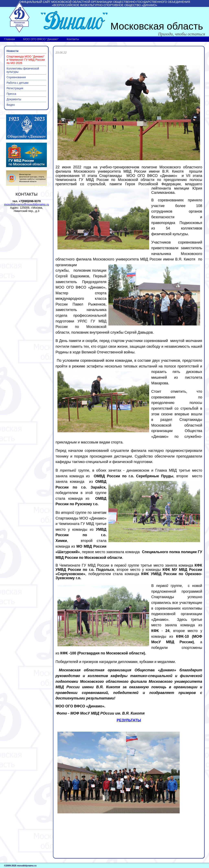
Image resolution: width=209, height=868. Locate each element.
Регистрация (15, 88)
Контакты (73, 39)
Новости (13, 51)
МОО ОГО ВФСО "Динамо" (41, 39)
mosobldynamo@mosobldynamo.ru (26, 204)
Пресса (11, 94)
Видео (11, 105)
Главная (9, 39)
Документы (14, 99)
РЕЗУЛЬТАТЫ (129, 720)
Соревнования (16, 77)
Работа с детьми (18, 83)
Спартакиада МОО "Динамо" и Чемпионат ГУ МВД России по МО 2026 (26, 60)
